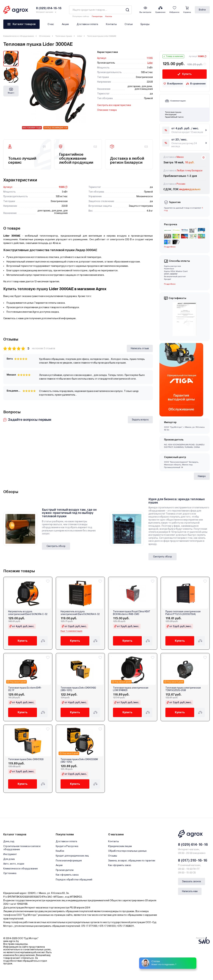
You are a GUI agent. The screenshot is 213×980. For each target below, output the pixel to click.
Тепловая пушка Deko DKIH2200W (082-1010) (79, 761)
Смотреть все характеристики (114, 105)
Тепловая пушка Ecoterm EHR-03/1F (25, 689)
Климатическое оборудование (19, 36)
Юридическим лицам (120, 846)
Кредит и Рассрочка (67, 846)
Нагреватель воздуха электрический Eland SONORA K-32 (80, 613)
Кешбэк (60, 851)
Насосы (109, 16)
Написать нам (190, 891)
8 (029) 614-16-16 (193, 845)
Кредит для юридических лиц (72, 856)
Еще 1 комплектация (71, 631)
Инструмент (10, 854)
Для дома (9, 859)
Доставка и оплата (87, 24)
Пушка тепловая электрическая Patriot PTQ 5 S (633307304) (183, 613)
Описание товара (107, 110)
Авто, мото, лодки (14, 864)
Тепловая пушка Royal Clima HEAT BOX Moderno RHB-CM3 (132, 613)
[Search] (127, 10)
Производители (65, 870)
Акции (65, 24)
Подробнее (170, 247)
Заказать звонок (192, 881)
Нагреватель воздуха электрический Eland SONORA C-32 (28, 613)
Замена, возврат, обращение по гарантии (132, 861)
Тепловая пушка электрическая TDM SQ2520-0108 (183, 689)
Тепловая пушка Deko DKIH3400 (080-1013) (78, 689)
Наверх (202, 476)
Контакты (111, 24)
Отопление (45, 36)
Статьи (129, 24)
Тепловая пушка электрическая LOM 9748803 (131, 689)
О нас (51, 24)
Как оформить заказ (67, 875)
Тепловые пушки (64, 36)
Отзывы (113, 856)
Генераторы (97, 16)
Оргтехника (10, 873)
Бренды (145, 24)
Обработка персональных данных (127, 851)
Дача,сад (9, 841)
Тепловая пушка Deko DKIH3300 (26, 759)
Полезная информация (69, 861)
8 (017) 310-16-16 (193, 860)
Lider (80, 36)
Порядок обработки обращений (74, 880)
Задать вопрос (140, 420)
